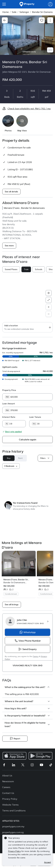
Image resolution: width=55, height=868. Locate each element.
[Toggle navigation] (50, 20)
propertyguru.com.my (13, 826)
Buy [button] (9, 458)
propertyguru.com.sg (13, 832)
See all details (11, 192)
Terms (36, 656)
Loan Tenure (35, 417)
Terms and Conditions (14, 811)
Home (6, 12)
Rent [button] (20, 458)
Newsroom (8, 781)
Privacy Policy (10, 799)
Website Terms (10, 805)
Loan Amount (9, 404)
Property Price (9, 390)
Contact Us (8, 793)
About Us (7, 775)
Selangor (24, 12)
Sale (14, 12)
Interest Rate (9, 417)
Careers (6, 787)
